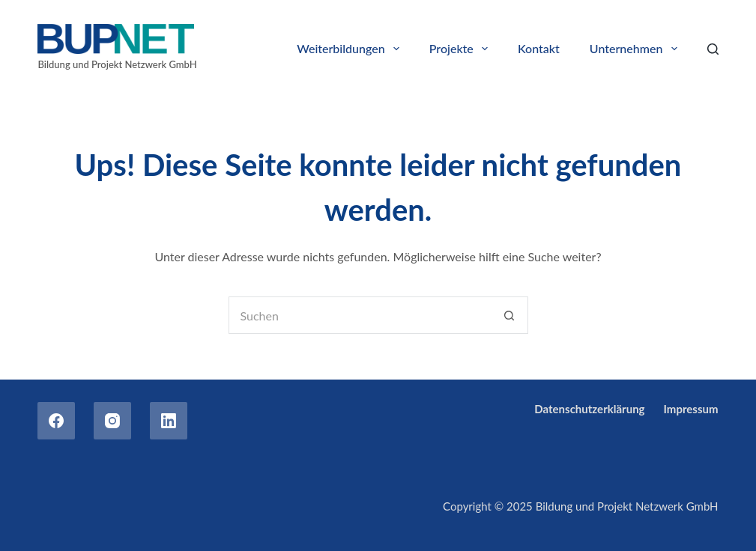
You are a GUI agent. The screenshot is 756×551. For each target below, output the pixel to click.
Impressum (691, 409)
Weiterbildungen (351, 49)
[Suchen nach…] (360, 315)
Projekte (462, 49)
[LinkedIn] (169, 421)
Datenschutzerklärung (589, 409)
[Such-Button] (509, 315)
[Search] (713, 49)
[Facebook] (56, 421)
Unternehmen (636, 49)
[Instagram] (112, 421)
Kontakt (539, 48)
